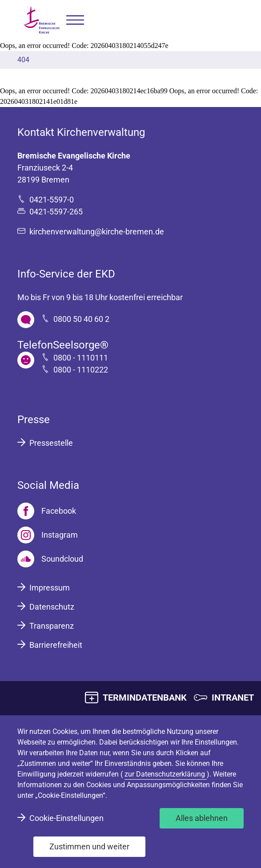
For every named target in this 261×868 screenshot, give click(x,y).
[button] (75, 20)
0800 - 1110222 (81, 370)
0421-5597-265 (56, 212)
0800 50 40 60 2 (81, 319)
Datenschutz (52, 607)
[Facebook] (47, 511)
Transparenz (52, 626)
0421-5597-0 (52, 200)
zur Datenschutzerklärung (166, 774)
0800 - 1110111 (81, 358)
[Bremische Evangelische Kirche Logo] (42, 20)
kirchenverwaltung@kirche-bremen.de (97, 232)
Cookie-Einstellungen (66, 818)
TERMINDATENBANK (145, 698)
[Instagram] (48, 535)
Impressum (50, 588)
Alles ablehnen (202, 818)
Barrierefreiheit (56, 645)
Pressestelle (51, 443)
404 (23, 60)
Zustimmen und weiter (89, 846)
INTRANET (233, 698)
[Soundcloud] (50, 559)
